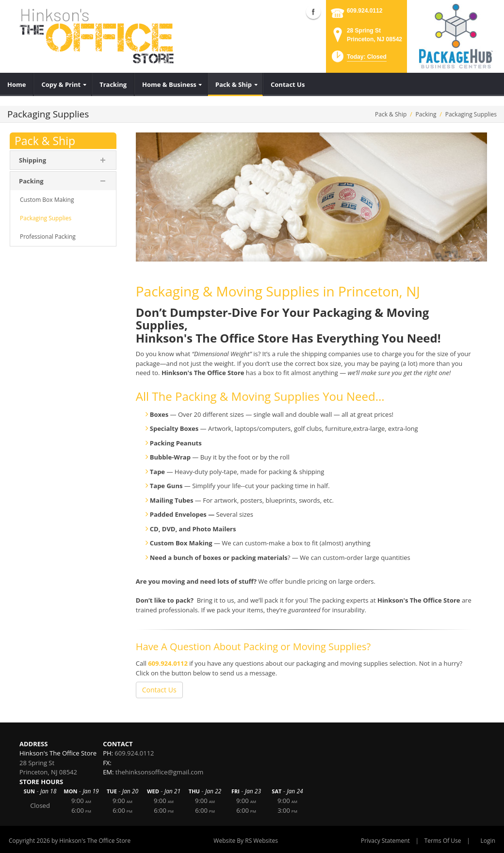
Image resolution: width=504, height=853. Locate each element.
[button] (358, 59)
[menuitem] (17, 84)
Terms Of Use (443, 841)
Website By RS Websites (246, 841)
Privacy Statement (385, 841)
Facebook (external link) (313, 12)
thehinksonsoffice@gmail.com (160, 772)
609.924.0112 (365, 11)
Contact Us (159, 690)
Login (488, 841)
